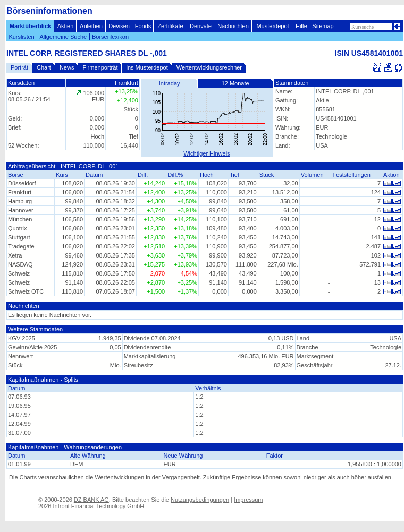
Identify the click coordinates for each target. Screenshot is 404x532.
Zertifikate (170, 26)
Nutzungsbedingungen (200, 500)
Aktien (66, 26)
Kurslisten (21, 37)
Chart (44, 67)
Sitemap (323, 26)
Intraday (170, 83)
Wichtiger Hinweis (207, 153)
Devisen (119, 26)
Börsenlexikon (110, 37)
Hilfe (301, 26)
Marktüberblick (30, 26)
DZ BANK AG (91, 500)
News (67, 67)
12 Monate (235, 83)
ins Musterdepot (147, 67)
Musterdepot (272, 26)
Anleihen (91, 26)
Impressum (248, 500)
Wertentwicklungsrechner (209, 67)
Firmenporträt (100, 67)
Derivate (201, 26)
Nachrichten (233, 26)
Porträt (19, 67)
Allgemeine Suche (63, 37)
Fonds (143, 26)
